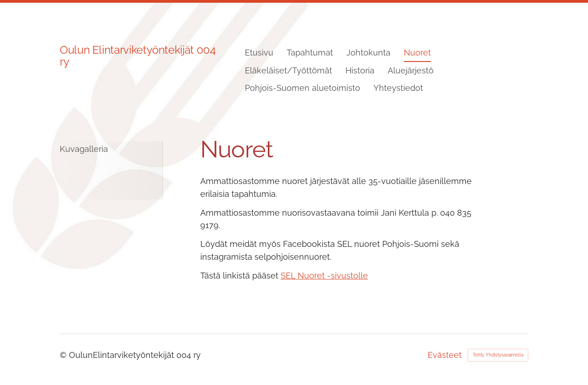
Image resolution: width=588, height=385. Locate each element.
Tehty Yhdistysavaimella (498, 355)
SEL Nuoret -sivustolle (324, 276)
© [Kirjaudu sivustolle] (64, 355)
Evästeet (445, 355)
